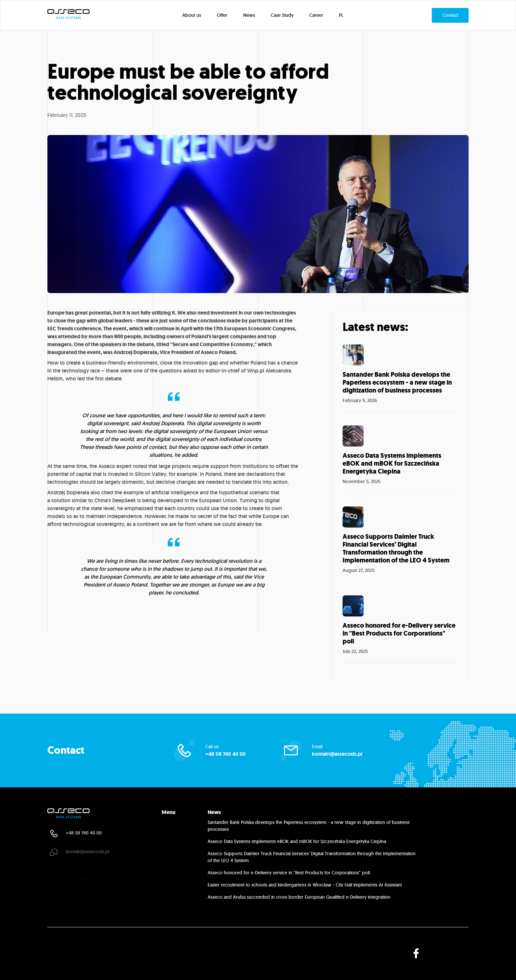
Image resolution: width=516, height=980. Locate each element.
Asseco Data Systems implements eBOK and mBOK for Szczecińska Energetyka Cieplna (297, 841)
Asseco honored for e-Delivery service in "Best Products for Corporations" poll (289, 873)
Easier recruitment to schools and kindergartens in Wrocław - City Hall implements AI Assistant (305, 885)
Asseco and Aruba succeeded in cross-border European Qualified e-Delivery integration (299, 897)
